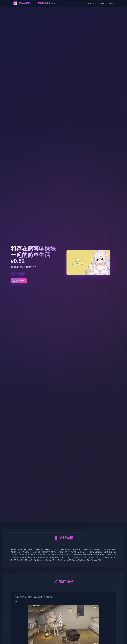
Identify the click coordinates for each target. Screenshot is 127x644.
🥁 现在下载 (19, 281)
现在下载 (111, 3)
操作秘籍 (101, 3)
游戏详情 (91, 3)
